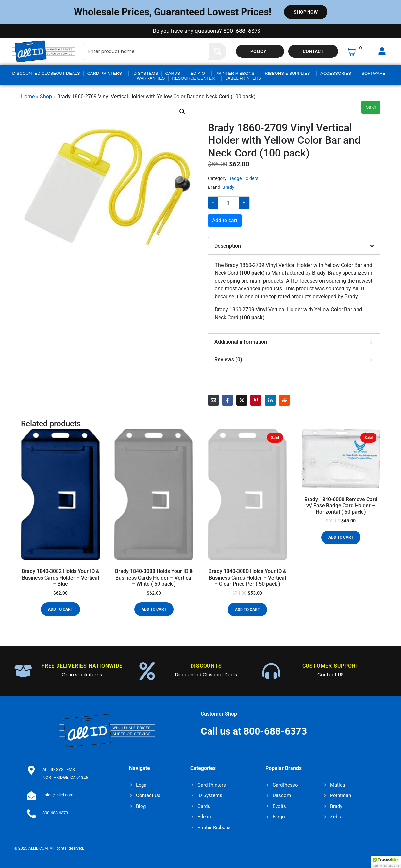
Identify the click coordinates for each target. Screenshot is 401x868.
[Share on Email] (213, 400)
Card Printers (105, 73)
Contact (313, 51)
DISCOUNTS (206, 666)
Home (28, 97)
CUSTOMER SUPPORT (331, 666)
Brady (228, 187)
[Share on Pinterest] (256, 400)
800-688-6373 (54, 813)
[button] (182, 112)
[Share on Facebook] (227, 400)
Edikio (198, 73)
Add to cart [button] (60, 609)
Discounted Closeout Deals (46, 73)
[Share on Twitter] (242, 400)
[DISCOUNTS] (147, 671)
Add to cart (225, 220)
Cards (173, 73)
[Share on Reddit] (284, 400)
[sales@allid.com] (31, 795)
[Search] (218, 51)
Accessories (336, 73)
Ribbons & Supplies (287, 73)
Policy (258, 51)
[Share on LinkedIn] (270, 400)
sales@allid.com (57, 795)
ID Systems (145, 73)
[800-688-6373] (31, 813)
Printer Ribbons (235, 73)
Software (373, 73)
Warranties (151, 78)
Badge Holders (243, 178)
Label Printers (243, 78)
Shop (46, 97)
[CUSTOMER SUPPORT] (271, 671)
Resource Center (194, 78)
